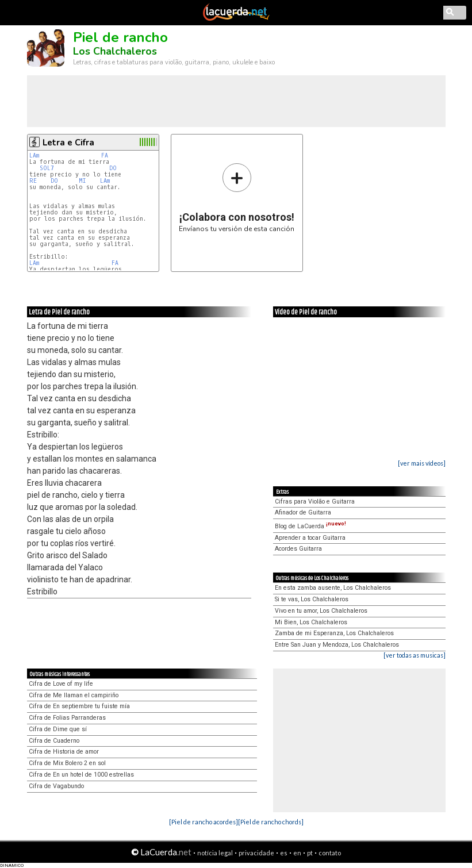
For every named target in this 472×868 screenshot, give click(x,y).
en (297, 853)
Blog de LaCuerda (310, 526)
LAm (34, 155)
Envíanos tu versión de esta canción (237, 197)
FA (105, 155)
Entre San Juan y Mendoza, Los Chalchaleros (337, 645)
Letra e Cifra (68, 143)
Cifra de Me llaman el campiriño (74, 695)
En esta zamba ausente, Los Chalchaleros (333, 588)
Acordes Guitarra (298, 549)
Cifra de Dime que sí (58, 729)
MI (82, 181)
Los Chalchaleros (115, 51)
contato (330, 853)
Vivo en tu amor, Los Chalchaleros (321, 611)
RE (33, 181)
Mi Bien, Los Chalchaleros (311, 622)
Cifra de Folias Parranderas (67, 718)
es (284, 853)
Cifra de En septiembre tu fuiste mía (79, 706)
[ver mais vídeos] (422, 463)
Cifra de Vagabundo (56, 786)
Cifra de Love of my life (61, 684)
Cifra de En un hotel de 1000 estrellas (81, 775)
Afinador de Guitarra (303, 512)
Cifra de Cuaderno (54, 741)
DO (113, 168)
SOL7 (47, 168)
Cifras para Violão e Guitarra (315, 502)
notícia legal (215, 853)
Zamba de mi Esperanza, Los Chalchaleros (334, 633)
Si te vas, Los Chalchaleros (312, 599)
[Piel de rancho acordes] (204, 822)
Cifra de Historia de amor (64, 752)
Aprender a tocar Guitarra (310, 538)
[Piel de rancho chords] (271, 822)
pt (310, 853)
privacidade (256, 853)
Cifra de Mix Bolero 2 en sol (67, 763)
